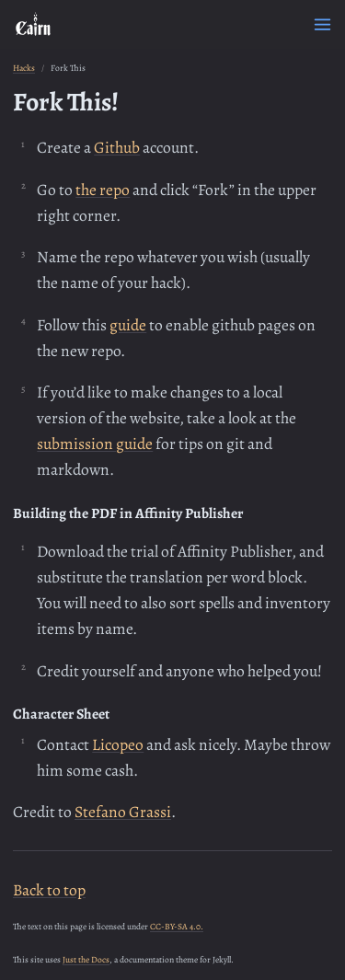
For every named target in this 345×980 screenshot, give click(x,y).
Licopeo (118, 744)
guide (128, 325)
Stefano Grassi (123, 812)
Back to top (49, 890)
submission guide (95, 444)
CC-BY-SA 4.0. (177, 926)
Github (117, 147)
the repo (103, 190)
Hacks (24, 68)
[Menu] (322, 24)
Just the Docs (86, 959)
